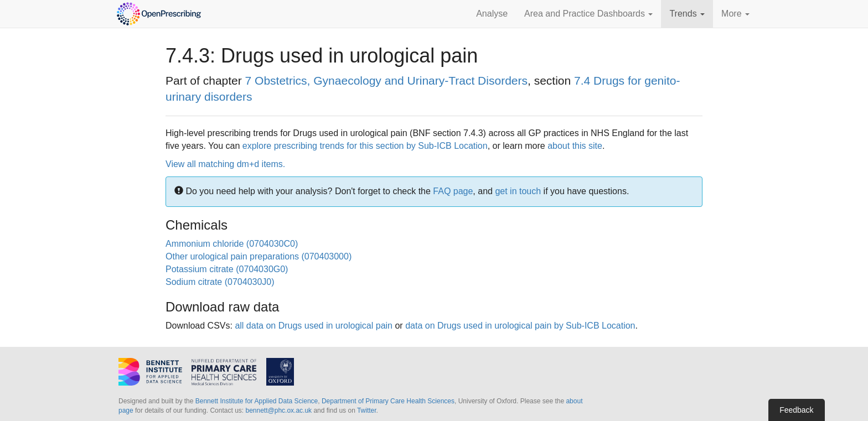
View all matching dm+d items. (225, 164)
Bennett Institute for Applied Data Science (257, 401)
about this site (575, 146)
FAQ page (453, 191)
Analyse (492, 14)
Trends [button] (687, 14)
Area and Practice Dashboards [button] (588, 14)
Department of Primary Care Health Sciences (388, 401)
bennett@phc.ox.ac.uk (278, 410)
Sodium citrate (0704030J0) (220, 282)
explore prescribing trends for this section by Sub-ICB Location (365, 146)
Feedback (796, 410)
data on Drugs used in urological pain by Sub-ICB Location (520, 326)
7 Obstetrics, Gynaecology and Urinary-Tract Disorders (386, 80)
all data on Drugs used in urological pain (314, 326)
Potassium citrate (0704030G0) (227, 269)
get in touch (518, 191)
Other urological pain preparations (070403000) (259, 256)
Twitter (367, 410)
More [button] (735, 14)
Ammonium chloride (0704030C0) (232, 244)
